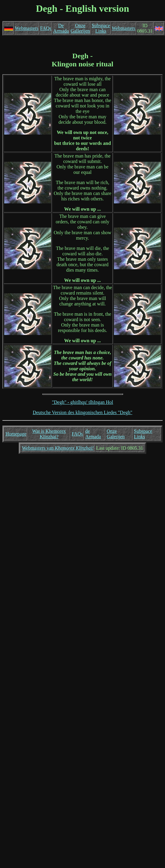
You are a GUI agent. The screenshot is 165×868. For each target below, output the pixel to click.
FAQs (46, 28)
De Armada (61, 28)
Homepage (16, 434)
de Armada (93, 434)
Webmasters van (58, 448)
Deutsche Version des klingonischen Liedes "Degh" (82, 412)
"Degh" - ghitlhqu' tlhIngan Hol (83, 402)
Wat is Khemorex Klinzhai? (49, 434)
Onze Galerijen (116, 434)
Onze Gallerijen (80, 28)
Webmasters (27, 28)
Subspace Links (101, 28)
